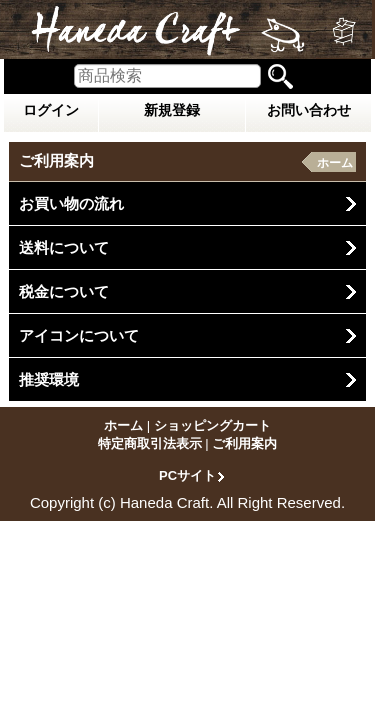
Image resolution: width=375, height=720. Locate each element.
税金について (64, 291)
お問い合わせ (309, 110)
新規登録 (172, 110)
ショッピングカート (212, 425)
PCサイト (187, 475)
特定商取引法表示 (150, 443)
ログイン (51, 110)
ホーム (335, 163)
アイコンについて (79, 335)
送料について (64, 247)
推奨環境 (49, 379)
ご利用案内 (244, 443)
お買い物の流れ (71, 203)
